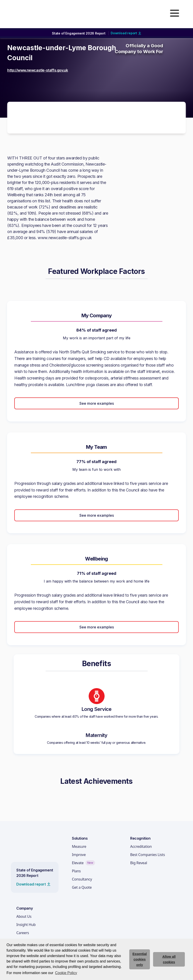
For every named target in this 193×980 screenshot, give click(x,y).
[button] (174, 13)
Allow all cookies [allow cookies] (169, 959)
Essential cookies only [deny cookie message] (140, 959)
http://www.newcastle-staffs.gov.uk (38, 70)
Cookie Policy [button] (66, 973)
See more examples (97, 403)
